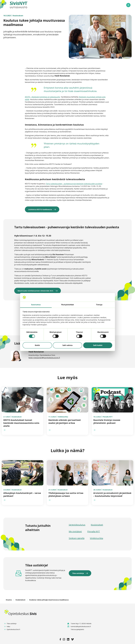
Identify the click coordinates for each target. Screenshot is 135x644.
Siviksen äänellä (77, 538)
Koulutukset (97, 525)
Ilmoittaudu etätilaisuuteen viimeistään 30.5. (36, 291)
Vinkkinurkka (96, 538)
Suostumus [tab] (36, 305)
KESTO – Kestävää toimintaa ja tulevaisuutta (42, 97)
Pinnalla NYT (94, 532)
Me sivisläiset (75, 532)
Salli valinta (67, 345)
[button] (128, 5)
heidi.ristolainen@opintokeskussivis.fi (44, 358)
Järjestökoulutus (77, 525)
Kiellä (37, 345)
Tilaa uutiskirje (78, 573)
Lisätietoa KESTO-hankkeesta (40, 209)
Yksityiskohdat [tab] (67, 305)
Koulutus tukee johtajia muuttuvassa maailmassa (49, 600)
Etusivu (9, 600)
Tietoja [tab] (99, 305)
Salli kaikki (98, 345)
